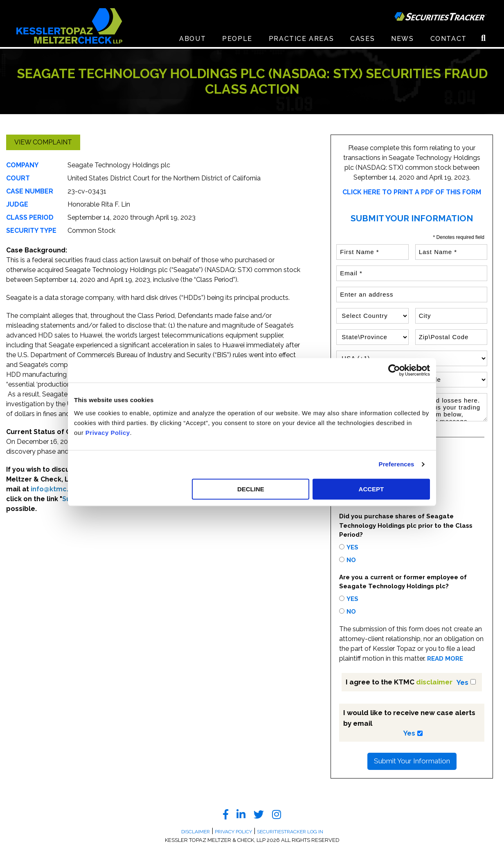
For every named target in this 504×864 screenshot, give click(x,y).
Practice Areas (301, 41)
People (237, 41)
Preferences (397, 464)
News (402, 41)
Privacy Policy (108, 433)
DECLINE (251, 489)
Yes (352, 547)
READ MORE (445, 659)
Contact (449, 41)
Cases (362, 41)
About (192, 41)
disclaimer (434, 682)
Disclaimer (196, 832)
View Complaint (43, 142)
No (351, 560)
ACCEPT (371, 489)
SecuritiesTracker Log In (290, 832)
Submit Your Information (412, 761)
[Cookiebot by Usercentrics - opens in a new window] (394, 370)
